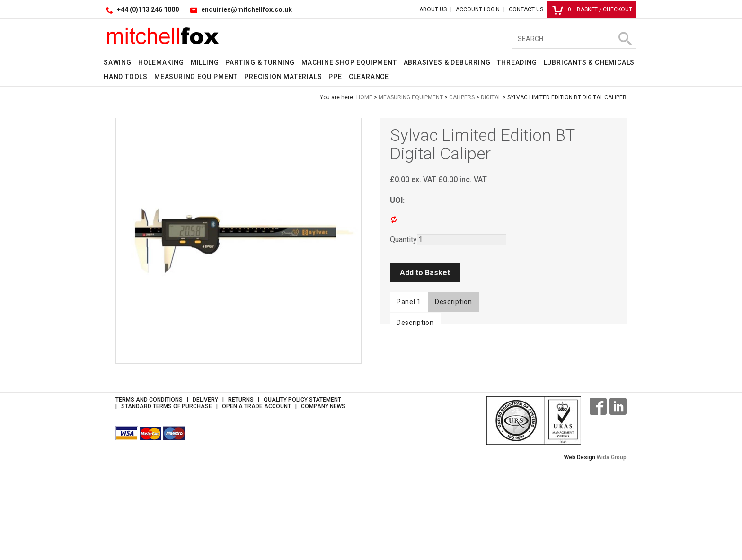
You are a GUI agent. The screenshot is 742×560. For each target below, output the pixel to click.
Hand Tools (126, 77)
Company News (323, 502)
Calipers (462, 97)
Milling (205, 62)
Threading (517, 62)
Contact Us (526, 9)
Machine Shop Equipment (349, 62)
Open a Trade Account (256, 502)
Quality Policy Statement (302, 495)
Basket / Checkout (592, 9)
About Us (433, 9)
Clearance (369, 77)
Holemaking (161, 62)
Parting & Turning (260, 62)
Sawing (118, 62)
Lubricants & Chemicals (589, 62)
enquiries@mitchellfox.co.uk (247, 9)
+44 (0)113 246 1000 (148, 9)
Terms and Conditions (149, 495)
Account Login (478, 9)
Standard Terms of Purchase (167, 502)
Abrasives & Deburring (447, 62)
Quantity (403, 240)
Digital (491, 97)
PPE (335, 77)
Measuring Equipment (196, 77)
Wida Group (612, 553)
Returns (241, 495)
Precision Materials (283, 77)
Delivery (205, 495)
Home (364, 97)
